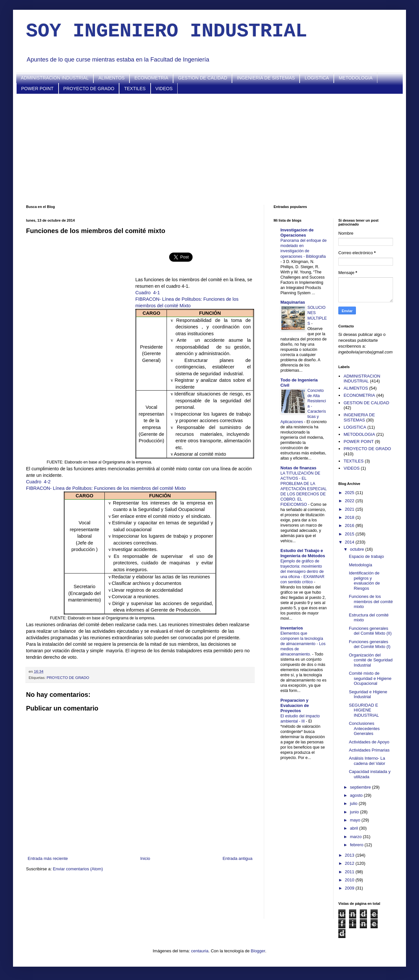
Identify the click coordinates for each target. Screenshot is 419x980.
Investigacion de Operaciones (297, 233)
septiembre (361, 787)
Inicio (145, 858)
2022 (350, 501)
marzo (357, 837)
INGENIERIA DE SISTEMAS (266, 78)
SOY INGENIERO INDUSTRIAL (167, 31)
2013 (350, 855)
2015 (350, 534)
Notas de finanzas (298, 468)
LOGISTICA (317, 78)
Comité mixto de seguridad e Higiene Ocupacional (370, 678)
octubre (358, 549)
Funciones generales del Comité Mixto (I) (370, 644)
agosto (357, 795)
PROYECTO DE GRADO (89, 89)
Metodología (360, 565)
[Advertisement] (209, 149)
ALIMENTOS (111, 78)
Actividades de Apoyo (369, 742)
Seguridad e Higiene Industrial (368, 694)
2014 (350, 542)
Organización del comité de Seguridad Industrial (371, 660)
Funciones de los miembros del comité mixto (371, 601)
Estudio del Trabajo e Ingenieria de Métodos (303, 553)
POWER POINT (37, 89)
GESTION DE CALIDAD (203, 78)
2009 (350, 888)
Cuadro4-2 (38, 482)
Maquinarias (293, 302)
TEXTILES (135, 89)
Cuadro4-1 (148, 293)
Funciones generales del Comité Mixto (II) (370, 631)
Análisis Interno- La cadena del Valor (367, 761)
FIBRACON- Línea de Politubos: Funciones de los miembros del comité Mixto (106, 488)
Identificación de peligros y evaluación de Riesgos (364, 581)
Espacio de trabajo (366, 556)
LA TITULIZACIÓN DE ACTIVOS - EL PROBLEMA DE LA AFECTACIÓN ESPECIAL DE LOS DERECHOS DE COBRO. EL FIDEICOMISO (304, 489)
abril (355, 828)
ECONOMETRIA (151, 78)
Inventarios (292, 628)
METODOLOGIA (356, 78)
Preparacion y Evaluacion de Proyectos (295, 705)
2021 (350, 509)
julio (354, 803)
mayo (356, 820)
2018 (350, 517)
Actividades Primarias (369, 750)
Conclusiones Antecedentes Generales (364, 728)
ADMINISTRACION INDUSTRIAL (55, 78)
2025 (350, 493)
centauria (200, 951)
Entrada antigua (237, 858)
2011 (350, 872)
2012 (350, 863)
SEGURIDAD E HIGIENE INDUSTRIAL (364, 710)
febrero (357, 845)
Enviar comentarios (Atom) (78, 869)
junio (355, 812)
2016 (350, 525)
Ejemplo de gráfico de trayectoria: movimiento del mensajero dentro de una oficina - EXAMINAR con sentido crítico (302, 572)
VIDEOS (164, 89)
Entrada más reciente (48, 858)
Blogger (258, 951)
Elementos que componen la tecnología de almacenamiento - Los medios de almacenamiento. (303, 644)
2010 (350, 880)
